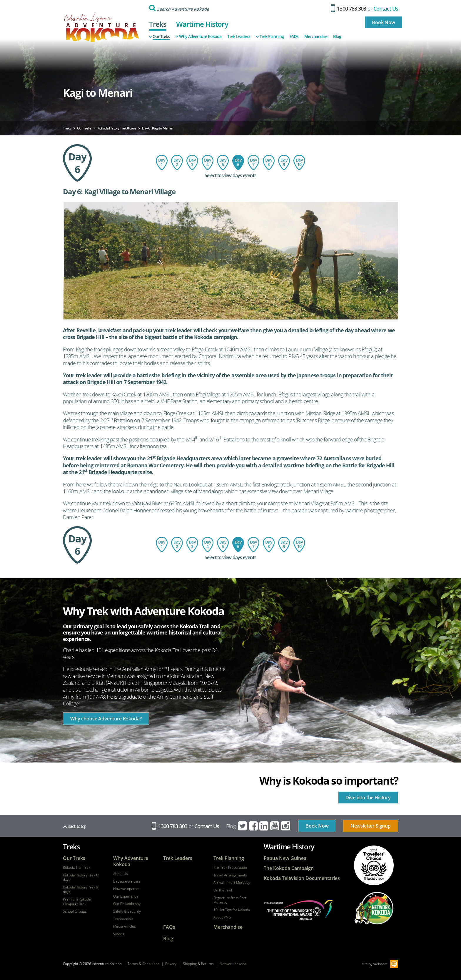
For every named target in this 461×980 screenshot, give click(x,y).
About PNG (222, 917)
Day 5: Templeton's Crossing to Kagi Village (223, 162)
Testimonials (123, 919)
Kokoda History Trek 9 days (81, 890)
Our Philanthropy (127, 904)
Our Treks (159, 36)
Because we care (127, 881)
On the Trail (223, 890)
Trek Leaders (239, 36)
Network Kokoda (233, 964)
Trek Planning (270, 36)
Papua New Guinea (285, 858)
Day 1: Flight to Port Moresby (162, 162)
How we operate (126, 889)
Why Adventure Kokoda (198, 36)
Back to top (75, 826)
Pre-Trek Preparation (230, 868)
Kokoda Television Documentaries (302, 878)
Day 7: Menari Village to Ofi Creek (253, 162)
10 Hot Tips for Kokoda (232, 910)
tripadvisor (374, 865)
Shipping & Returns (198, 964)
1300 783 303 (349, 9)
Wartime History (202, 24)
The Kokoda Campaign (289, 868)
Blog (337, 36)
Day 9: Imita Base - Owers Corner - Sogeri (284, 162)
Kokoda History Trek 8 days (81, 877)
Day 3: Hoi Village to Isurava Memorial (192, 162)
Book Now (384, 22)
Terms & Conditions (143, 964)
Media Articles (125, 926)
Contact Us (386, 9)
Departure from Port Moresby (230, 900)
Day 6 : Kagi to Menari (238, 162)
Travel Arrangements (230, 875)
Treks (158, 24)
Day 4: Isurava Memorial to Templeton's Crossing (208, 162)
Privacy (171, 964)
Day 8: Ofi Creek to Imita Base (269, 162)
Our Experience (126, 896)
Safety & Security (127, 911)
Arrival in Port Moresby (232, 883)
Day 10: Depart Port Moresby (299, 162)
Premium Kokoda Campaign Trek (77, 902)
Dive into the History (368, 798)
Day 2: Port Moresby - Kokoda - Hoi (177, 162)
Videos (119, 934)
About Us (121, 874)
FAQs (294, 36)
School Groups (75, 911)
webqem (380, 964)
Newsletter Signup (371, 826)
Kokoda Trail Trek (77, 868)
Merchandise (316, 36)
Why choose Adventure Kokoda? (106, 719)
